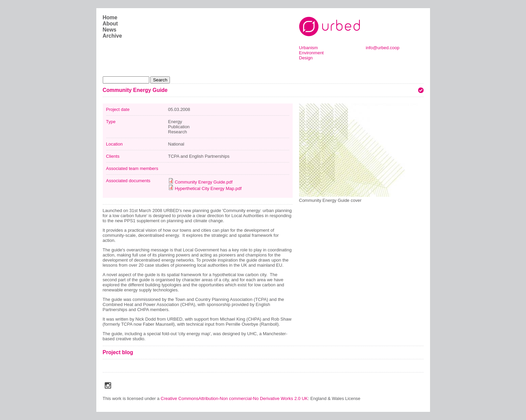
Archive (112, 36)
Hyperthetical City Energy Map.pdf (208, 188)
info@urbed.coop (383, 48)
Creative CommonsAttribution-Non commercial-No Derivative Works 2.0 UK (234, 398)
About (110, 24)
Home (110, 17)
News (110, 30)
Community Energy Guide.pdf (204, 182)
